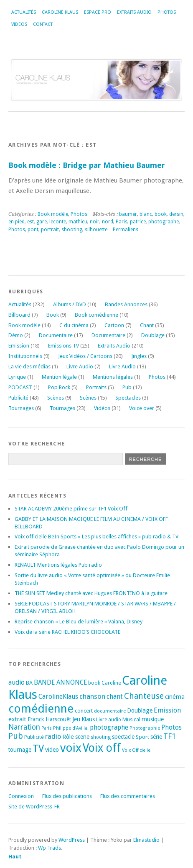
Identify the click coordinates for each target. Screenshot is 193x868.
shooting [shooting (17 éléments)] (101, 737)
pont (33, 230)
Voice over (142, 408)
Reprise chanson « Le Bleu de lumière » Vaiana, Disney (79, 622)
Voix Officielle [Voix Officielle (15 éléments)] (136, 750)
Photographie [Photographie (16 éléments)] (145, 728)
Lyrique (17, 377)
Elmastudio (146, 840)
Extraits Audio (134, 12)
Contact (43, 24)
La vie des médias (29, 366)
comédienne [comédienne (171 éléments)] (41, 709)
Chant (147, 325)
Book (53, 315)
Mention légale (59, 377)
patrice (138, 222)
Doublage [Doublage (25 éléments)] (140, 710)
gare (42, 222)
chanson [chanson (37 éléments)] (92, 696)
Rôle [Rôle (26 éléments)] (68, 737)
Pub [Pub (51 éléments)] (16, 736)
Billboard (19, 315)
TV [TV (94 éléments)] (38, 748)
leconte (58, 222)
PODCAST (20, 387)
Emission (19, 346)
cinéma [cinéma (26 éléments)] (175, 697)
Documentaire (56, 335)
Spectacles (128, 398)
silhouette (96, 230)
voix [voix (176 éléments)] (71, 748)
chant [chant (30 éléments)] (115, 697)
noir (95, 222)
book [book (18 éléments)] (94, 683)
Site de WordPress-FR (34, 807)
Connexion (21, 796)
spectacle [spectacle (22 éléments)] (123, 737)
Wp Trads (50, 848)
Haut (15, 857)
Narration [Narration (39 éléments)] (24, 727)
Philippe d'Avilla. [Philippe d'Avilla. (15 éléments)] (71, 728)
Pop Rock (59, 387)
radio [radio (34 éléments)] (53, 737)
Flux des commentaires (128, 796)
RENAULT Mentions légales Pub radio (58, 565)
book (161, 214)
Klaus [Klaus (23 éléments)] (88, 719)
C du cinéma (74, 325)
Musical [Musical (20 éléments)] (131, 719)
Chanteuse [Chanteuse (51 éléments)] (144, 696)
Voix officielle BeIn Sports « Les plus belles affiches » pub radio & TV (96, 537)
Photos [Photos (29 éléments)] (171, 728)
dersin (176, 214)
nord (108, 222)
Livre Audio (80, 366)
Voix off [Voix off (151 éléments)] (102, 748)
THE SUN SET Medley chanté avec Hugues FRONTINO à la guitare (91, 593)
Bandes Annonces (126, 304)
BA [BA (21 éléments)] (29, 683)
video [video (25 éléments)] (52, 750)
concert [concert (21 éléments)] (84, 711)
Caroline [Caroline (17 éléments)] (111, 683)
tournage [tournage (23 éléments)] (20, 750)
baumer (128, 214)
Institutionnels (25, 356)
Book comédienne (96, 315)
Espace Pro (98, 12)
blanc (146, 214)
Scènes (56, 398)
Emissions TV (63, 346)
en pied (17, 222)
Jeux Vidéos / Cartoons (85, 356)
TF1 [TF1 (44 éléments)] (170, 736)
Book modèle (53, 214)
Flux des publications (67, 796)
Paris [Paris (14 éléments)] (47, 728)
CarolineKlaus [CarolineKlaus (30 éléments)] (58, 697)
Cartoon (114, 325)
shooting (72, 230)
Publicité (18, 398)
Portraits (96, 387)
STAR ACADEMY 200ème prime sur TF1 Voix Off (71, 509)
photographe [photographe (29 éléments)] (109, 728)
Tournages (21, 408)
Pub (127, 387)
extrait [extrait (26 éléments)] (17, 719)
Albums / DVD (70, 304)
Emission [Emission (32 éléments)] (167, 710)
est (30, 222)
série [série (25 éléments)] (156, 737)
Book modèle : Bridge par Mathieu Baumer (87, 165)
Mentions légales (113, 377)
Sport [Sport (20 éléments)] (142, 737)
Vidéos (19, 24)
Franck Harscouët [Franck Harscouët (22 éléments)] (49, 719)
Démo (16, 335)
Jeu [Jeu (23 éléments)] (76, 719)
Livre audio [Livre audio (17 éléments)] (109, 720)
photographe (164, 222)
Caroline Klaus (60, 12)
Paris (122, 222)
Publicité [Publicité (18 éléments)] (34, 737)
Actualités (24, 12)
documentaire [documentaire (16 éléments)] (110, 711)
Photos (167, 12)
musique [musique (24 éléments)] (153, 719)
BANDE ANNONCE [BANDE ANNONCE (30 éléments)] (60, 683)
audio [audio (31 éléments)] (17, 682)
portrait (50, 230)
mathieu (78, 222)
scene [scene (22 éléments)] (82, 737)
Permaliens (126, 230)
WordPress (72, 840)
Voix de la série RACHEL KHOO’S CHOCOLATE (67, 632)
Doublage (153, 335)
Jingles (139, 356)
